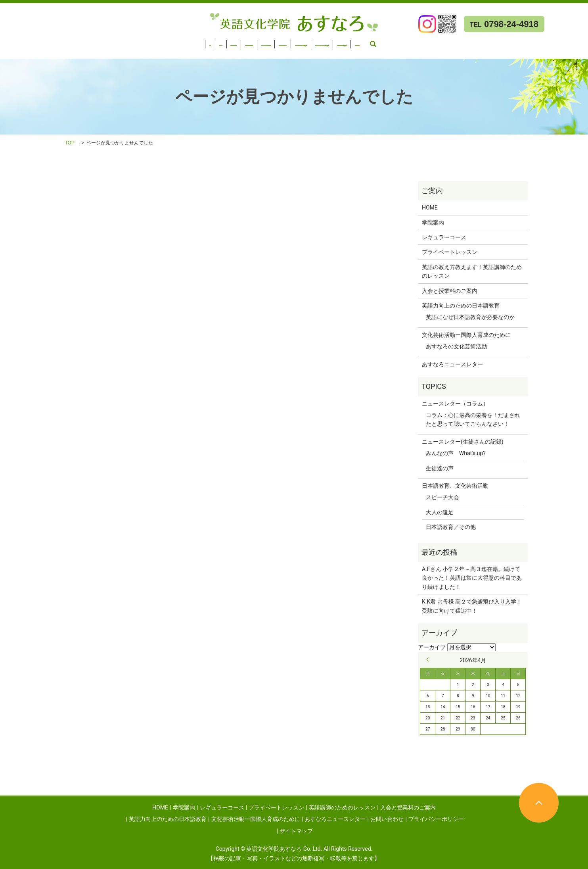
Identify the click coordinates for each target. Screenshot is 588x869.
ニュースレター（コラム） (455, 404)
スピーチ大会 (442, 497)
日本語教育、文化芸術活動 (455, 486)
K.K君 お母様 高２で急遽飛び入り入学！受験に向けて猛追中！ (472, 606)
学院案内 (39, 42)
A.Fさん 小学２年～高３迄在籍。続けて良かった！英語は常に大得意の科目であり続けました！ (472, 578)
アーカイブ (432, 647)
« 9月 (429, 659)
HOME (12, 42)
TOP (70, 143)
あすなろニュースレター (543, 42)
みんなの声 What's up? (456, 453)
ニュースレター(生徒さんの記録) (463, 442)
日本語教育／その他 (451, 527)
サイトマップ (296, 831)
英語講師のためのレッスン (208, 42)
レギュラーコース (81, 42)
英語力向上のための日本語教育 (352, 42)
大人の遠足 (440, 512)
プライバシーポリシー (436, 819)
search (51, 52)
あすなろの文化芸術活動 (456, 346)
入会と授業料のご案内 (278, 42)
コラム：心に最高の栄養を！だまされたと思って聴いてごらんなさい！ (473, 419)
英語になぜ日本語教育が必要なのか (470, 317)
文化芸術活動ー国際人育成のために (452, 42)
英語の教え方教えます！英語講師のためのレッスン (472, 271)
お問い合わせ (21, 52)
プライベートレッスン (139, 42)
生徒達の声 (440, 468)
